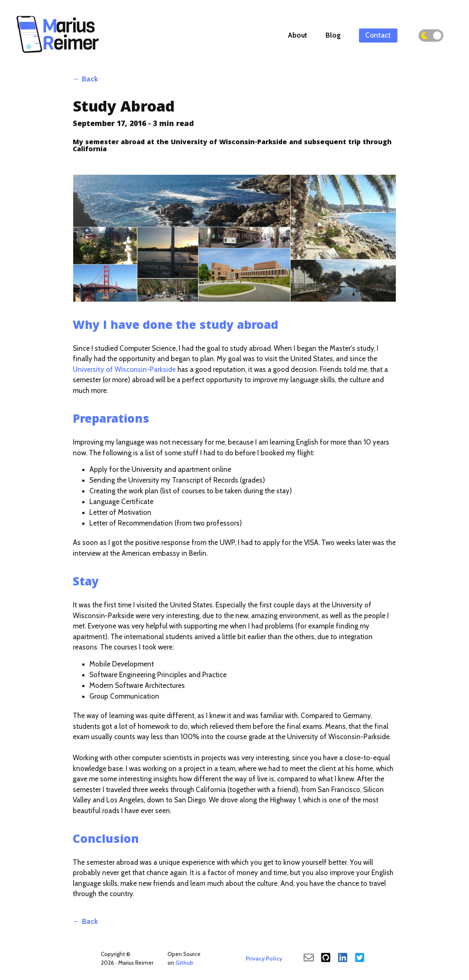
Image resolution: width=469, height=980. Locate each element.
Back (90, 79)
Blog (333, 35)
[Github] (326, 959)
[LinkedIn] (343, 959)
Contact (378, 35)
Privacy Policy (264, 959)
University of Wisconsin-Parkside (124, 369)
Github (184, 963)
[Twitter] (360, 959)
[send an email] (309, 959)
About (298, 35)
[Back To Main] (58, 53)
